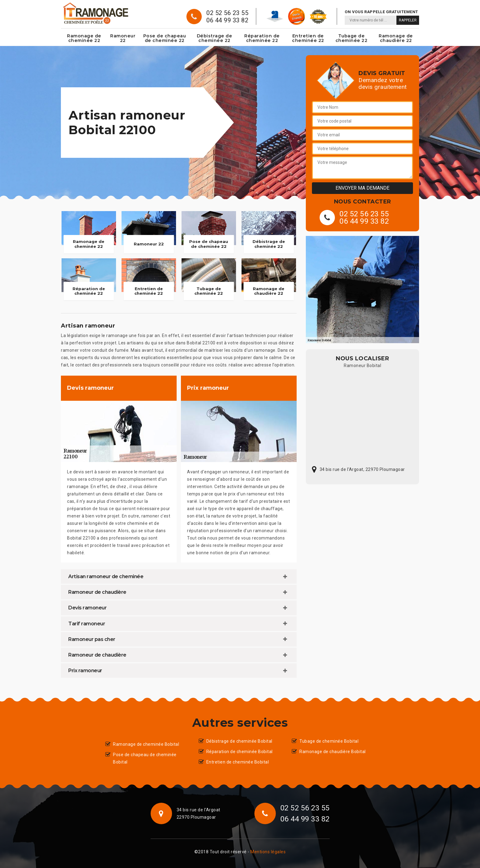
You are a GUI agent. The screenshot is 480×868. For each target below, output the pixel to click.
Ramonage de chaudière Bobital (333, 752)
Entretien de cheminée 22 (308, 38)
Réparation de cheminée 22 (262, 38)
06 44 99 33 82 (227, 20)
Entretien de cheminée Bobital (238, 762)
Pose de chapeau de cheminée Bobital (145, 758)
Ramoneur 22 (123, 38)
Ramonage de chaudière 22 (396, 38)
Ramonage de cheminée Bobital (146, 744)
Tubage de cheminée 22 (352, 38)
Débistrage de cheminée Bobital (239, 741)
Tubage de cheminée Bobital (329, 741)
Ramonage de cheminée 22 (84, 38)
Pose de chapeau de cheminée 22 (165, 38)
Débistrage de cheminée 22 (215, 38)
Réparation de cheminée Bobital (240, 752)
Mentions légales (268, 852)
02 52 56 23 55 (227, 13)
